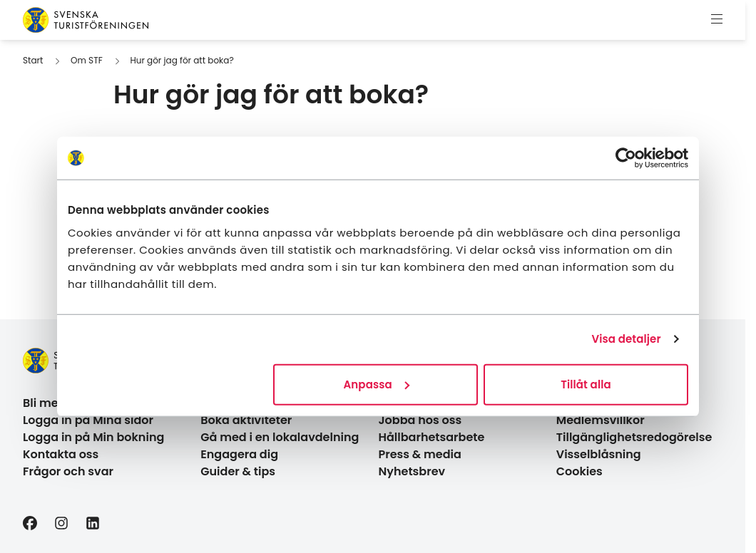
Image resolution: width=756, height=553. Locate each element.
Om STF (87, 60)
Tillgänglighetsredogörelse (634, 437)
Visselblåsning (599, 454)
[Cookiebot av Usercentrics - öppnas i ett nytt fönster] (626, 158)
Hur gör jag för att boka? (182, 60)
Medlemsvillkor (601, 420)
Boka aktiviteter (246, 420)
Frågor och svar (68, 471)
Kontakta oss (61, 454)
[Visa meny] (717, 20)
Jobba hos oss (420, 420)
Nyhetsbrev (412, 471)
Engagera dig (239, 454)
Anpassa (377, 384)
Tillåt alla (586, 384)
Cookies (579, 471)
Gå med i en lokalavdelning (280, 437)
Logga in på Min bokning (93, 437)
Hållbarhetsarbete (432, 437)
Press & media (420, 454)
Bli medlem (56, 403)
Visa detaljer (626, 339)
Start (33, 60)
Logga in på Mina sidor (88, 420)
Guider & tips (238, 471)
